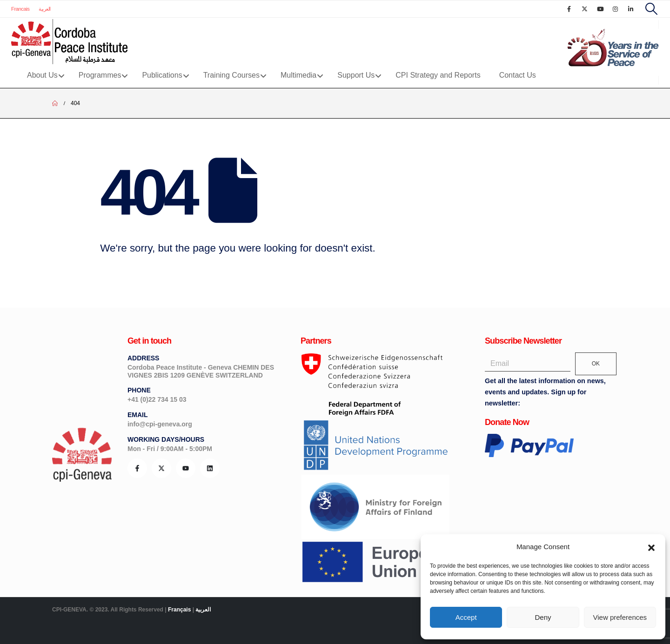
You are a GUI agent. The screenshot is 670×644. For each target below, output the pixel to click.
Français (179, 610)
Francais (20, 9)
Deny (543, 617)
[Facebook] (569, 9)
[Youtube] (600, 9)
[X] (584, 9)
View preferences (620, 617)
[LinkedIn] (631, 9)
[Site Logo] (69, 42)
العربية (45, 9)
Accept (466, 617)
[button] (651, 547)
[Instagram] (616, 9)
